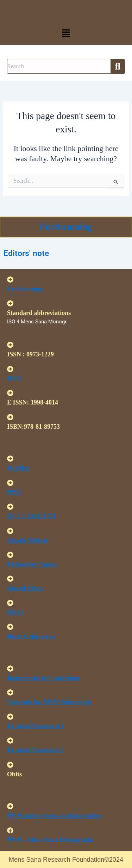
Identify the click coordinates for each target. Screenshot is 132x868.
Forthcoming (66, 227)
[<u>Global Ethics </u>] (10, 579)
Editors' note (26, 253)
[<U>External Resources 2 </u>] (10, 741)
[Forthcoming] (10, 280)
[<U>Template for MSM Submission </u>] (10, 692)
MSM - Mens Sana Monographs (50, 840)
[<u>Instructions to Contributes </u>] (10, 669)
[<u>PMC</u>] (10, 483)
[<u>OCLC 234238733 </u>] (10, 507)
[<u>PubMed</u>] (10, 459)
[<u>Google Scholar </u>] (10, 531)
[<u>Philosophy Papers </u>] (10, 555)
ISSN (14, 379)
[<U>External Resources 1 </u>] (10, 717)
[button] (66, 34)
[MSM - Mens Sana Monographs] (10, 830)
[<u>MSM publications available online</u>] (10, 806)
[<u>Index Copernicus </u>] (10, 627)
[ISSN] (10, 369)
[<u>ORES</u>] (10, 603)
